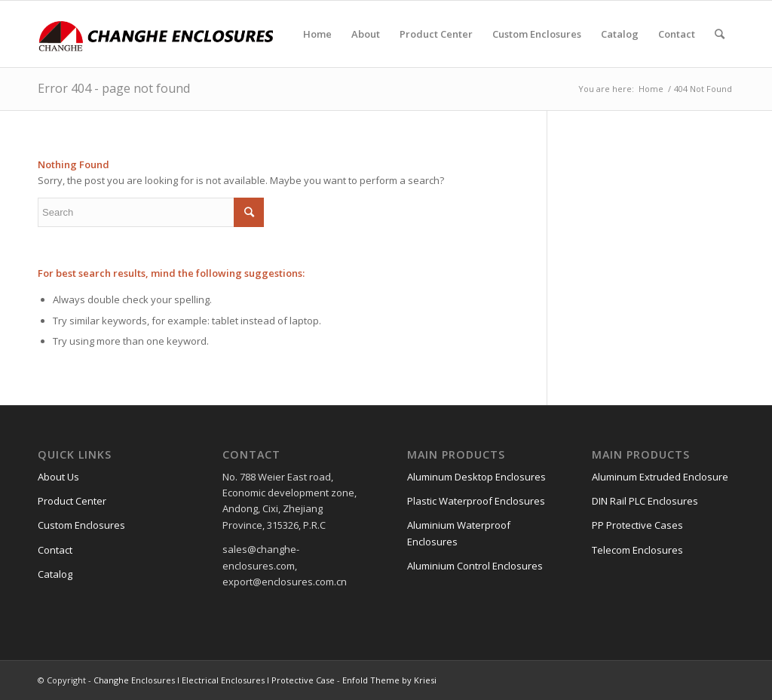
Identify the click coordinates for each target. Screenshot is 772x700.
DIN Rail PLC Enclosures (645, 501)
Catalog (55, 574)
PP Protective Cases (637, 525)
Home (651, 89)
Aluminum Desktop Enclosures (476, 477)
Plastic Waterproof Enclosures (476, 501)
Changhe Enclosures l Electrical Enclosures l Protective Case (214, 680)
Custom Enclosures (81, 525)
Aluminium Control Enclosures (475, 566)
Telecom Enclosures (637, 550)
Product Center (72, 501)
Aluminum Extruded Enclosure (660, 477)
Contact (55, 550)
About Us (58, 477)
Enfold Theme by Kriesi (389, 680)
